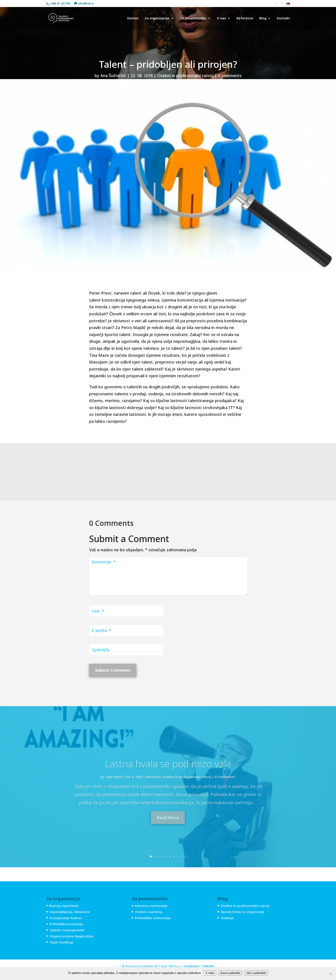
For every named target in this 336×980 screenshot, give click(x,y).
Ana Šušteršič (113, 76)
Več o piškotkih (256, 973)
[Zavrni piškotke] (330, 974)
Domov (133, 18)
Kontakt (283, 18)
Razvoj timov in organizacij (242, 912)
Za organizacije (157, 18)
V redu (210, 973)
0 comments (230, 76)
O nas (221, 18)
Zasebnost (192, 966)
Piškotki (208, 966)
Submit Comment (113, 670)
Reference (245, 18)
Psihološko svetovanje (153, 918)
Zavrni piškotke (230, 973)
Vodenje (227, 918)
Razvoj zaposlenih (64, 906)
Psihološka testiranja (66, 924)
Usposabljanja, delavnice (70, 912)
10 (185, 856)
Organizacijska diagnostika (71, 936)
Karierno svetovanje (151, 906)
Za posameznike (193, 18)
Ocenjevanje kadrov (66, 918)
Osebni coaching (148, 912)
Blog (263, 18)
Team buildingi (61, 942)
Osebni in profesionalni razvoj (185, 76)
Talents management (67, 930)
